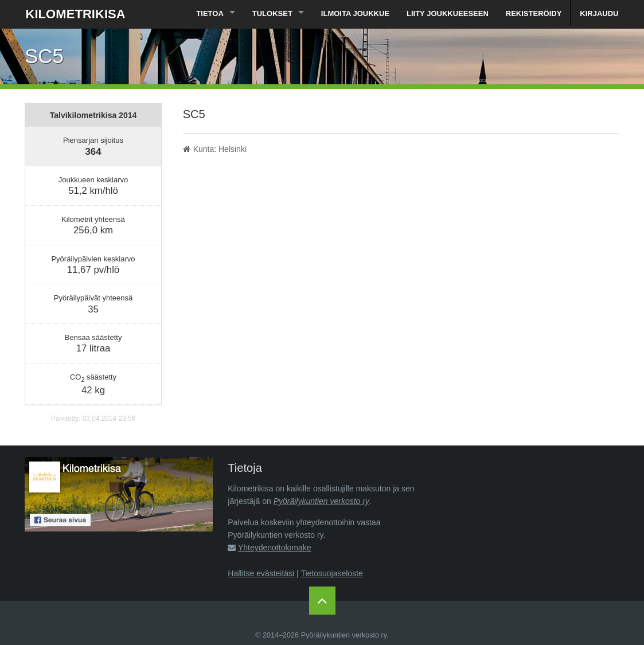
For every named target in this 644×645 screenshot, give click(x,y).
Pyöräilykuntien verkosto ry (321, 501)
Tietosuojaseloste (331, 573)
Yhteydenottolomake (275, 548)
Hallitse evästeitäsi (261, 573)
